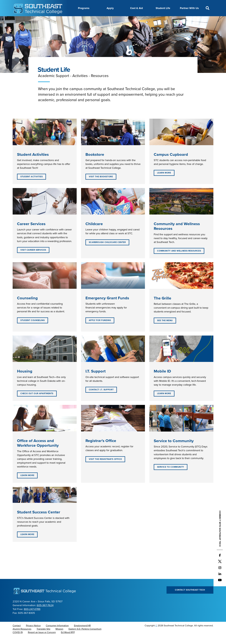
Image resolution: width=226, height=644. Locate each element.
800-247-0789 (32, 616)
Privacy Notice (33, 633)
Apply (110, 8)
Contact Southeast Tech (190, 597)
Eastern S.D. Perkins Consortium (85, 636)
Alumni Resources (22, 636)
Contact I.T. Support (101, 397)
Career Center (83, 20)
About (67, 20)
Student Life (163, 8)
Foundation (140, 20)
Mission (59, 636)
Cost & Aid (136, 8)
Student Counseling (33, 328)
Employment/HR (82, 633)
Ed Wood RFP (68, 640)
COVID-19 (18, 640)
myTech (155, 20)
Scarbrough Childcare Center (107, 250)
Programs (84, 8)
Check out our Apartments (37, 401)
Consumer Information (57, 633)
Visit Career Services (33, 257)
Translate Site (43, 636)
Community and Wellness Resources (179, 258)
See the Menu (165, 328)
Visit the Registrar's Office (105, 467)
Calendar (99, 20)
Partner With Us (189, 8)
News (126, 20)
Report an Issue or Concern (42, 640)
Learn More (164, 180)
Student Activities (31, 184)
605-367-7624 (45, 613)
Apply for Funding (100, 328)
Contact (17, 633)
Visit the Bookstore (101, 184)
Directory (114, 20)
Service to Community (171, 474)
